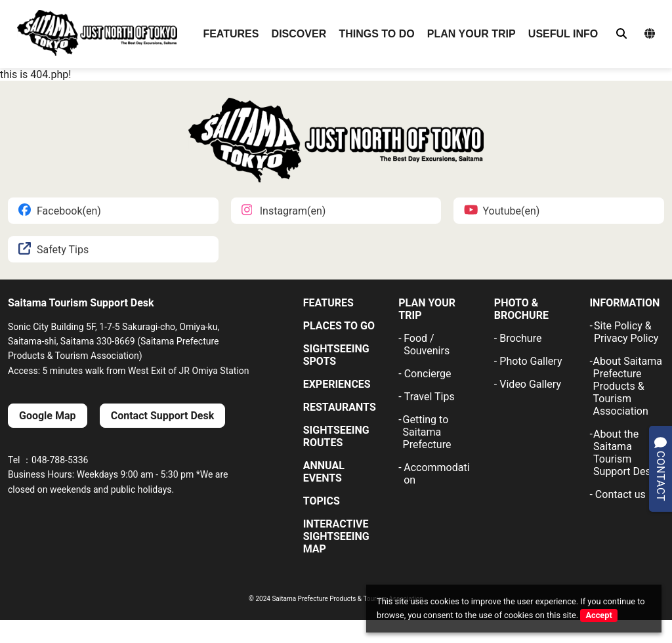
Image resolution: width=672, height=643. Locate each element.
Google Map (48, 416)
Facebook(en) (60, 211)
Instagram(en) (284, 211)
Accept (598, 615)
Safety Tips (53, 250)
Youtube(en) (502, 211)
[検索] (621, 34)
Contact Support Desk (162, 416)
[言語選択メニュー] (650, 34)
